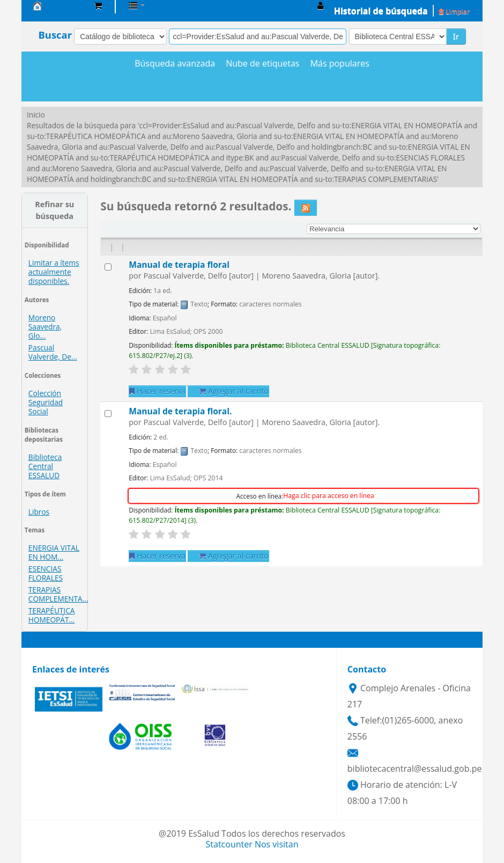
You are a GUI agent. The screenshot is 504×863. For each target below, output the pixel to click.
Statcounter (229, 844)
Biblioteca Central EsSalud (59, 5)
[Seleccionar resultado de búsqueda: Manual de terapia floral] (108, 267)
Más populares (340, 64)
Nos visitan (277, 844)
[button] (98, 5)
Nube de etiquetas (262, 64)
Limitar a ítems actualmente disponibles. (54, 272)
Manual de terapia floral (179, 265)
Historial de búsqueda (381, 11)
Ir (456, 36)
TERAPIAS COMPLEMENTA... (58, 594)
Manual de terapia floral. (180, 411)
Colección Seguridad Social (46, 402)
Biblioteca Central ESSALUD (45, 466)
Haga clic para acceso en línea (328, 496)
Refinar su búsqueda (54, 210)
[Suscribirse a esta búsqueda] (306, 208)
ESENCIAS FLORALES (46, 573)
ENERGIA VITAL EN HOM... (54, 552)
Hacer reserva (157, 391)
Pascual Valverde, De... (53, 352)
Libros (39, 512)
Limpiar (454, 11)
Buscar (55, 35)
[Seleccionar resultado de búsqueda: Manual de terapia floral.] (108, 414)
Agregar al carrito (234, 391)
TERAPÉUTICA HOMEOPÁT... (52, 615)
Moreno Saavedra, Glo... (45, 327)
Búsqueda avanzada (175, 64)
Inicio (36, 115)
